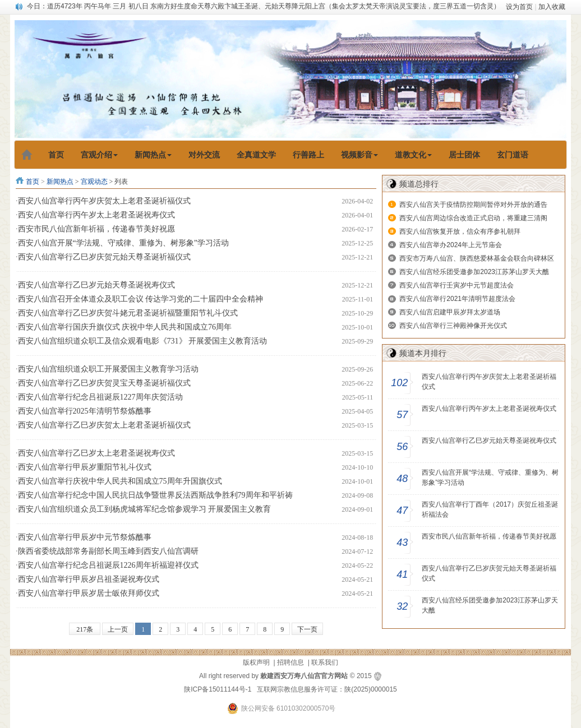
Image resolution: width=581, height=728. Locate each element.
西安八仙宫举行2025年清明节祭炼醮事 (85, 411)
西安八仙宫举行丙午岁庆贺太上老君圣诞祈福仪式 (104, 201)
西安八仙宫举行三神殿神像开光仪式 (453, 326)
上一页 (118, 629)
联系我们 (325, 662)
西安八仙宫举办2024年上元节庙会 (451, 245)
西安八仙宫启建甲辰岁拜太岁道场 (450, 312)
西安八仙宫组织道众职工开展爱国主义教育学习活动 (108, 369)
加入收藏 (552, 7)
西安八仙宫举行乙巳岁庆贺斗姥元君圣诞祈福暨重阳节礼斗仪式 (128, 313)
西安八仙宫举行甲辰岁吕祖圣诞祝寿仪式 (89, 579)
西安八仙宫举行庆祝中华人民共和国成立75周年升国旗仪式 (120, 481)
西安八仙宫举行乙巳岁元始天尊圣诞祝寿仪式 (96, 285)
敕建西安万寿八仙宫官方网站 (304, 676)
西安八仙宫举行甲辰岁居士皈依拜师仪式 (89, 593)
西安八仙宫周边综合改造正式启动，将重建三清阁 (473, 218)
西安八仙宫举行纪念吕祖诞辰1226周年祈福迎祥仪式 (108, 565)
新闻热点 (60, 182)
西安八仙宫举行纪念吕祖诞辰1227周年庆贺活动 (100, 397)
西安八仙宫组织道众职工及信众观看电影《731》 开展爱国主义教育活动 (143, 341)
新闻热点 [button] (153, 155)
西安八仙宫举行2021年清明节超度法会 (457, 299)
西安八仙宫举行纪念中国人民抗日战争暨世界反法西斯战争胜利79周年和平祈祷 (155, 495)
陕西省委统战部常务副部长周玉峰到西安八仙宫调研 (108, 551)
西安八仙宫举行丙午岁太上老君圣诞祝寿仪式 (96, 215)
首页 (33, 182)
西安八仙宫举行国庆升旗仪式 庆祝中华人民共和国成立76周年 (125, 327)
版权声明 (256, 662)
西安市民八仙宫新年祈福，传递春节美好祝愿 (96, 229)
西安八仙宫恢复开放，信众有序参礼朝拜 (460, 231)
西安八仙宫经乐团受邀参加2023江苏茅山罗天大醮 (474, 272)
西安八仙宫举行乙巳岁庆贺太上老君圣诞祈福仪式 (104, 425)
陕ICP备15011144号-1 (218, 689)
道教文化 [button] (413, 155)
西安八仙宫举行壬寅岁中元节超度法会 (457, 285)
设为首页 (519, 7)
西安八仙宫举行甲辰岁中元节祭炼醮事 (85, 537)
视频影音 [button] (359, 155)
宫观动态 (94, 182)
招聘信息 (290, 662)
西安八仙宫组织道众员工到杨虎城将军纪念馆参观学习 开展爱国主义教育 (145, 509)
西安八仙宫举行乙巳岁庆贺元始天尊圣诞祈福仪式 (104, 257)
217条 (85, 629)
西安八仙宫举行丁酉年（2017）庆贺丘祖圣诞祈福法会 (490, 509)
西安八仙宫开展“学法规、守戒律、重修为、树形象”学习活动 (123, 243)
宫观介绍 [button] (99, 155)
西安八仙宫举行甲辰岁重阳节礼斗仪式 (85, 467)
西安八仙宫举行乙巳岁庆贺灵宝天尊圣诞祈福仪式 (104, 383)
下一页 (307, 629)
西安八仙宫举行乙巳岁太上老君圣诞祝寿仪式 (96, 453)
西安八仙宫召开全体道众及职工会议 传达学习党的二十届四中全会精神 (141, 299)
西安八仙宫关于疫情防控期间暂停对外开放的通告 (473, 205)
